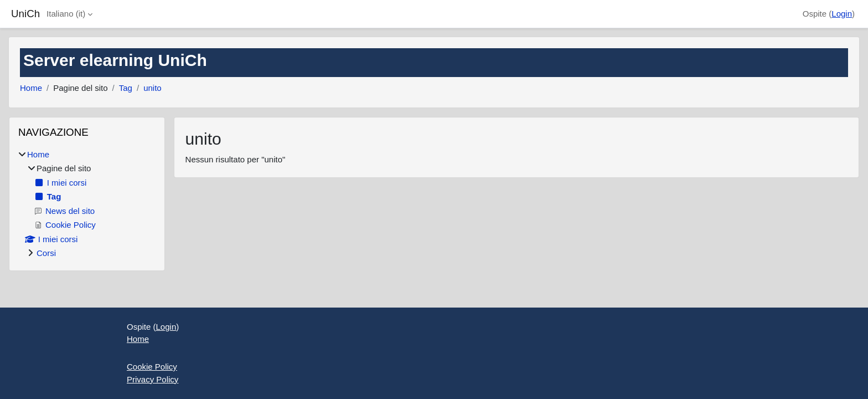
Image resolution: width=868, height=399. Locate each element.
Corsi (46, 253)
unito (153, 88)
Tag (126, 88)
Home (31, 88)
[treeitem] (87, 204)
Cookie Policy (152, 367)
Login (842, 14)
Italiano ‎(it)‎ (66, 14)
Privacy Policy (153, 379)
